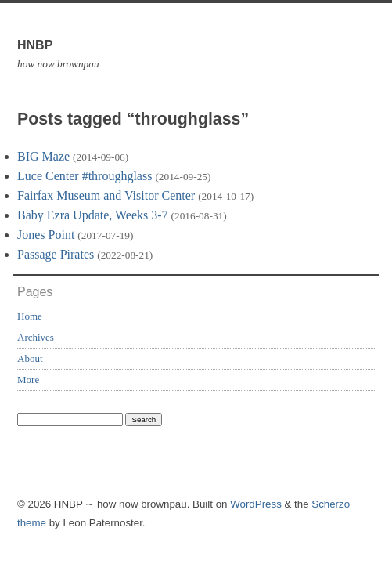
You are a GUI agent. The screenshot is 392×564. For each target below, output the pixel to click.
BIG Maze (43, 156)
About (30, 358)
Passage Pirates (56, 254)
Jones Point (46, 235)
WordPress (256, 504)
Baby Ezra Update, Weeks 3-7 (93, 215)
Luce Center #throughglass (85, 176)
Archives (36, 337)
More (28, 380)
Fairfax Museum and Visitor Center (106, 195)
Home (30, 316)
